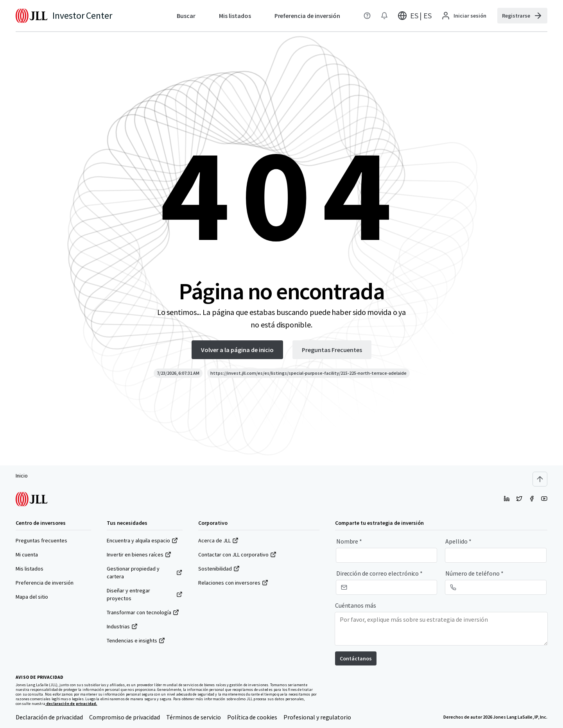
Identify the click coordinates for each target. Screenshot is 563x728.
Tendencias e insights (136, 640)
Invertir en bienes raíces (139, 554)
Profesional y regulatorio (317, 717)
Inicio (22, 476)
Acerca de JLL (218, 540)
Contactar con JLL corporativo (237, 554)
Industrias (122, 626)
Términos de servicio (194, 717)
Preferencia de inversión (45, 583)
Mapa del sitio (32, 597)
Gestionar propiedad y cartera (144, 572)
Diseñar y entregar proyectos (144, 594)
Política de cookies (252, 717)
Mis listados (30, 569)
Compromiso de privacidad (125, 717)
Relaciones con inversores (233, 583)
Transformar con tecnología (143, 612)
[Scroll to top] (540, 479)
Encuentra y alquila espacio (142, 540)
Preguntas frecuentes (41, 540)
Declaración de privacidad (49, 717)
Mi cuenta (27, 554)
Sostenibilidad (219, 569)
